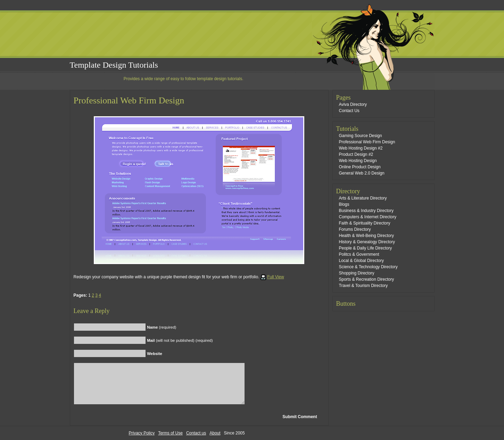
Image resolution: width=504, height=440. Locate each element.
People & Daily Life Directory (366, 248)
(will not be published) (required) (180, 340)
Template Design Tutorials (114, 65)
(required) (162, 327)
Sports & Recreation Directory (367, 279)
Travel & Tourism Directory (363, 286)
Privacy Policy (142, 433)
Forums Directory (355, 229)
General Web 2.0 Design (362, 173)
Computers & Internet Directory (368, 217)
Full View (275, 277)
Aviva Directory (353, 104)
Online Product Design (360, 167)
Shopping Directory (357, 273)
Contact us (196, 433)
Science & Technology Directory (368, 267)
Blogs (344, 204)
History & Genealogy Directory (367, 242)
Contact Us (349, 111)
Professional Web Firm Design (129, 100)
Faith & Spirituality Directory (365, 223)
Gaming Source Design (361, 136)
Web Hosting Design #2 (361, 148)
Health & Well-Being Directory (367, 236)
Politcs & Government (359, 254)
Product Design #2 (356, 154)
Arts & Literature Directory (363, 198)
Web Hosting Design (358, 161)
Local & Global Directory (361, 261)
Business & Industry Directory (366, 211)
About (215, 433)
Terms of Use (170, 433)
